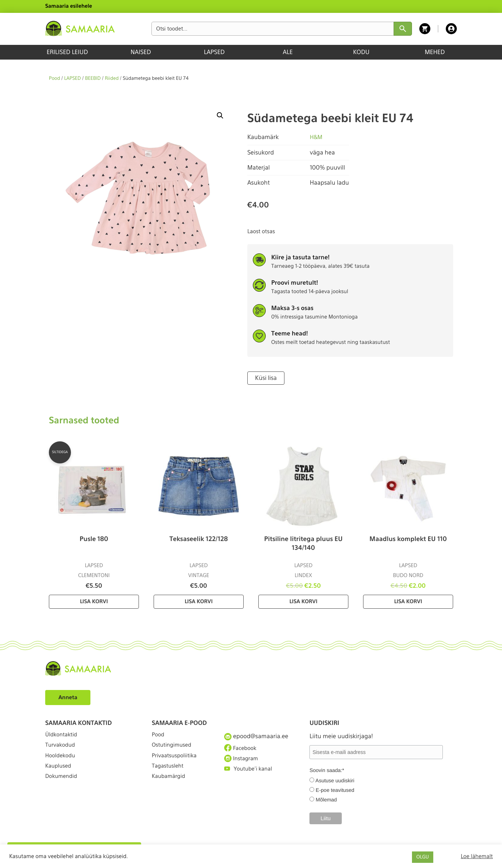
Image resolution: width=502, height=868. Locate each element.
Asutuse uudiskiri (335, 780)
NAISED (141, 52)
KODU (361, 52)
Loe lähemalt (477, 856)
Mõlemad (326, 799)
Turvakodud (62, 749)
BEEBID (93, 79)
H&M (317, 137)
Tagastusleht (169, 776)
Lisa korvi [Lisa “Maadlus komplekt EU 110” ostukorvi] (408, 601)
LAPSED (214, 52)
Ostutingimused (174, 749)
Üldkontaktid (63, 735)
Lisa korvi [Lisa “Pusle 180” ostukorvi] (94, 601)
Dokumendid (63, 789)
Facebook (242, 749)
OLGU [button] (423, 857)
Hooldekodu (62, 762)
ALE (288, 52)
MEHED (435, 52)
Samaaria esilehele (69, 6)
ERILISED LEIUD (67, 52)
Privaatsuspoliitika (177, 762)
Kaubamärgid (170, 789)
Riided (112, 79)
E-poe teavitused (335, 789)
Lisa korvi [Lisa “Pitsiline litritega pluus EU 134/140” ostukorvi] (303, 601)
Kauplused (60, 776)
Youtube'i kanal (250, 776)
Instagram (243, 762)
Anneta (69, 696)
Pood (54, 79)
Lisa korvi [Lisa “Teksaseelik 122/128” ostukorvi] (198, 601)
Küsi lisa (265, 378)
